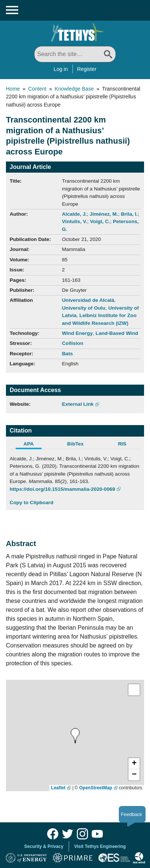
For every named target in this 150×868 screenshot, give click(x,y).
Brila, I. (129, 214)
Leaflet (58, 788)
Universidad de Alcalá (88, 300)
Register (87, 69)
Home (13, 89)
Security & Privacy (44, 846)
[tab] (33, 445)
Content (37, 89)
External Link (78, 404)
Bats (67, 354)
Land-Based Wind (117, 333)
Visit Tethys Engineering (100, 846)
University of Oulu (84, 308)
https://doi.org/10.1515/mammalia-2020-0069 (62, 489)
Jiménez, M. (104, 214)
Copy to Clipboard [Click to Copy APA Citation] (32, 502)
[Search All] (75, 54)
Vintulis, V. (75, 221)
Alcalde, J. (74, 214)
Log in (61, 69)
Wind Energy (77, 333)
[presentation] (74, 736)
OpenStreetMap (96, 788)
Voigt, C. (100, 221)
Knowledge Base (74, 89)
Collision (73, 343)
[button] (134, 764)
